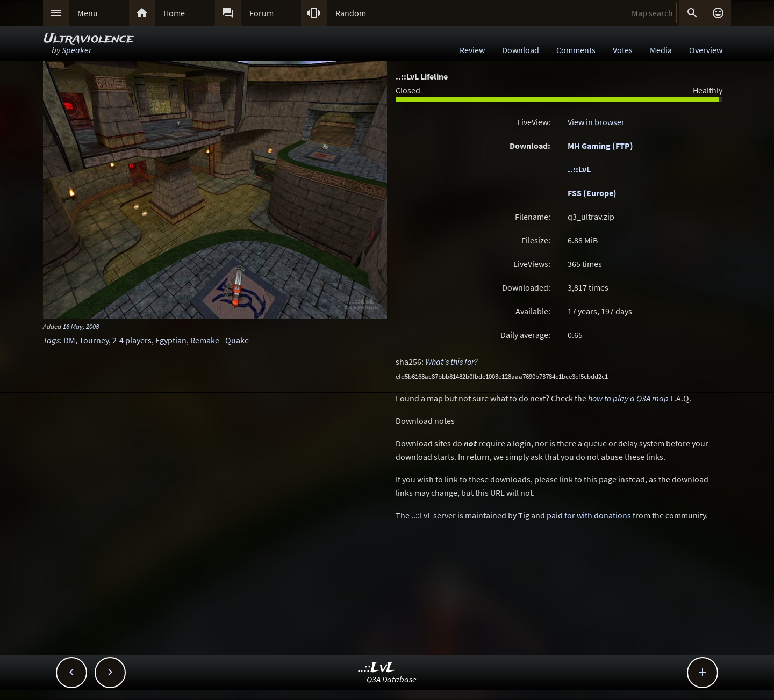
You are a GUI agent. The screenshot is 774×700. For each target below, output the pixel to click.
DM (69, 340)
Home (174, 13)
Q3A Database (392, 679)
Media (661, 50)
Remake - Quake (220, 340)
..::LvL (579, 169)
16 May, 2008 (81, 326)
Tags (51, 340)
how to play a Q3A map (628, 398)
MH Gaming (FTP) (600, 146)
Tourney (94, 340)
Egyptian (171, 340)
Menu (88, 13)
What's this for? (451, 362)
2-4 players (132, 340)
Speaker (77, 50)
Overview (706, 50)
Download (521, 50)
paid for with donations (589, 515)
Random (351, 13)
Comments (576, 50)
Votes (623, 50)
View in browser (596, 122)
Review (472, 50)
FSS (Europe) (592, 193)
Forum (261, 13)
